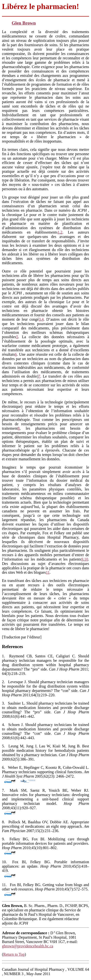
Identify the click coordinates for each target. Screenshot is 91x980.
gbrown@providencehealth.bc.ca (28, 946)
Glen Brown (24, 23)
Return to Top (14, 954)
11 (48, 572)
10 (86, 559)
